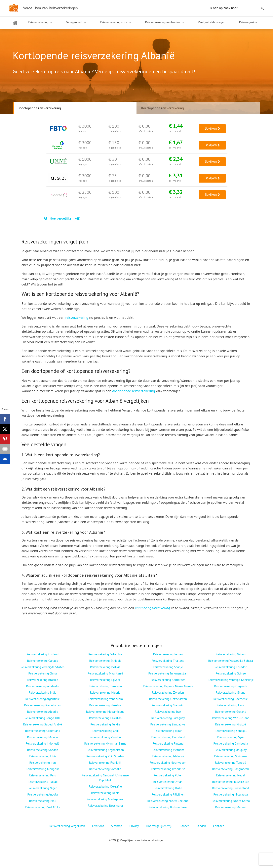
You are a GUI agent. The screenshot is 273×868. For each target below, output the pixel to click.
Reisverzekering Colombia (105, 654)
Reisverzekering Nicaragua (231, 794)
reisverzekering (77, 317)
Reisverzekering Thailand (168, 661)
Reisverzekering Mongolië (43, 769)
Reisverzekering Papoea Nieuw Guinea (168, 686)
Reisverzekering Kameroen (168, 680)
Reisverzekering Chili (105, 731)
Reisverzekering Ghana (231, 692)
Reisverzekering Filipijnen (168, 794)
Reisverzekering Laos (231, 705)
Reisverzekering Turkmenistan (168, 673)
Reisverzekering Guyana (231, 712)
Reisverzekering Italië (168, 788)
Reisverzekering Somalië (105, 769)
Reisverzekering (38, 22)
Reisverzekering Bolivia (105, 667)
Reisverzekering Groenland (43, 731)
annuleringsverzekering (152, 608)
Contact (218, 826)
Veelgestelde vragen (212, 22)
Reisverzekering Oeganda (231, 686)
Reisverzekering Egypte (105, 680)
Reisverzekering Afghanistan (105, 750)
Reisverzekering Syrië (231, 737)
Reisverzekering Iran (42, 762)
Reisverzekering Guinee (231, 673)
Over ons (98, 826)
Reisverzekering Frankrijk (105, 762)
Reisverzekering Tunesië (231, 762)
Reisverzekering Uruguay (231, 750)
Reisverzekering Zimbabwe (168, 724)
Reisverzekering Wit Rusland (231, 718)
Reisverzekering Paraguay (168, 718)
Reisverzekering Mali (43, 801)
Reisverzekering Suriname (231, 756)
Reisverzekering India (42, 692)
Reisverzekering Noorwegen (168, 762)
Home (15, 25)
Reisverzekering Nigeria (105, 692)
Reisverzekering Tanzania (105, 686)
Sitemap (117, 826)
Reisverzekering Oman (168, 782)
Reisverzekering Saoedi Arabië (42, 724)
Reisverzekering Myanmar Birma (105, 743)
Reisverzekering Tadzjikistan (231, 782)
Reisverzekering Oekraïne (105, 786)
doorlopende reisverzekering (134, 391)
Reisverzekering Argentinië (42, 699)
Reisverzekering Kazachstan (43, 705)
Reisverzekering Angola (42, 794)
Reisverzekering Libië (43, 756)
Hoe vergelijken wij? (62, 218)
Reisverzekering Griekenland (231, 788)
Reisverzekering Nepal (231, 775)
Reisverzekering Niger (43, 788)
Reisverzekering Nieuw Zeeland (168, 801)
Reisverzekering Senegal (231, 731)
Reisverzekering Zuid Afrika (43, 807)
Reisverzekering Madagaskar (105, 799)
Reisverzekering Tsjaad (43, 782)
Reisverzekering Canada (43, 661)
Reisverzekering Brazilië (42, 680)
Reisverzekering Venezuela (105, 699)
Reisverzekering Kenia (105, 793)
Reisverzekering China (42, 673)
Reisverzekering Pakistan (105, 718)
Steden (201, 826)
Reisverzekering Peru (42, 775)
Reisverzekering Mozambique (105, 712)
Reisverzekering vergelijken (67, 826)
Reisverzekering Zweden (168, 692)
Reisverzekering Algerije (43, 712)
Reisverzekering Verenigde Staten (42, 667)
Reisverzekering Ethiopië (105, 661)
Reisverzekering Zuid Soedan (105, 756)
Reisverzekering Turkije (105, 724)
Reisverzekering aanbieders (163, 22)
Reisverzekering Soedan (43, 750)
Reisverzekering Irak (168, 712)
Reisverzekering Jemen (168, 654)
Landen (185, 826)
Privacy (134, 826)
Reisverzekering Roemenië (231, 699)
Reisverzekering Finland (168, 743)
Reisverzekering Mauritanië (105, 673)
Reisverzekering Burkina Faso (168, 807)
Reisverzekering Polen (168, 775)
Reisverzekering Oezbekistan (168, 699)
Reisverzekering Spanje (168, 667)
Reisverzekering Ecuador (231, 667)
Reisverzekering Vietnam (168, 750)
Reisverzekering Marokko (168, 705)
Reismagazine (248, 22)
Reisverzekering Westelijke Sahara (231, 661)
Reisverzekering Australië (43, 686)
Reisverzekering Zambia (105, 737)
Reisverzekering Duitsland (168, 737)
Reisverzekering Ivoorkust (168, 769)
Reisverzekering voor (114, 22)
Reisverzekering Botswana (105, 805)
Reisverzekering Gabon (231, 654)
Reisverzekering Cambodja (231, 743)
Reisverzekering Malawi (231, 807)
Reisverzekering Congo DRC (43, 718)
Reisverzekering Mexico (42, 737)
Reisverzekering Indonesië (42, 743)
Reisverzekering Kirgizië (231, 724)
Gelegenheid (74, 22)
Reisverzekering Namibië (105, 705)
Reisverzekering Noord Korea (231, 801)
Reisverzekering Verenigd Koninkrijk (231, 680)
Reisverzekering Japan (168, 731)
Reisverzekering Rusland (42, 654)
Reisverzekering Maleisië (168, 756)
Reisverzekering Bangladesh (231, 769)
